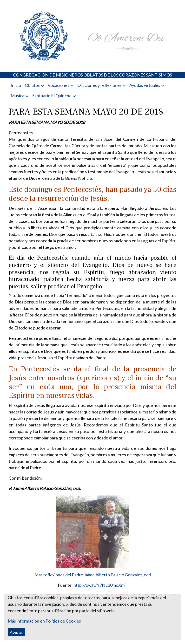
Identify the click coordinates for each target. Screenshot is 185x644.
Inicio (16, 85)
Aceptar (17, 632)
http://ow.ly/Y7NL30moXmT (100, 585)
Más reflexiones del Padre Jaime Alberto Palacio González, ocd (93, 575)
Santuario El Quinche (52, 96)
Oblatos (32, 85)
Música (17, 96)
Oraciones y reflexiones (99, 85)
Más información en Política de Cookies (44, 621)
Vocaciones (59, 85)
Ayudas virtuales (145, 85)
